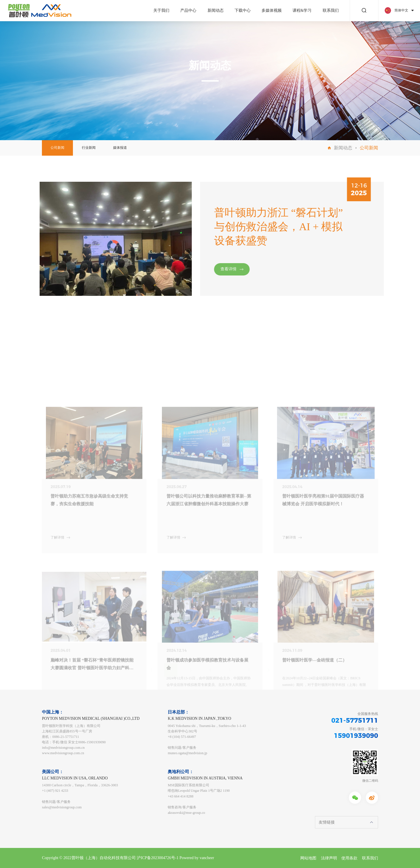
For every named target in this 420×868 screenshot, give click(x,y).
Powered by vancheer (197, 858)
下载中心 (243, 10)
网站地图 (308, 858)
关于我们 (161, 10)
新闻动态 (216, 10)
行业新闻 (89, 148)
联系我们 (331, 10)
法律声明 (329, 858)
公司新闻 (57, 148)
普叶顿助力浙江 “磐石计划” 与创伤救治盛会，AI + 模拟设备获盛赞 (294, 227)
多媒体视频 (272, 10)
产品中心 (188, 10)
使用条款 (349, 858)
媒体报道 (120, 148)
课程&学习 (302, 10)
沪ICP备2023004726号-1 (157, 858)
